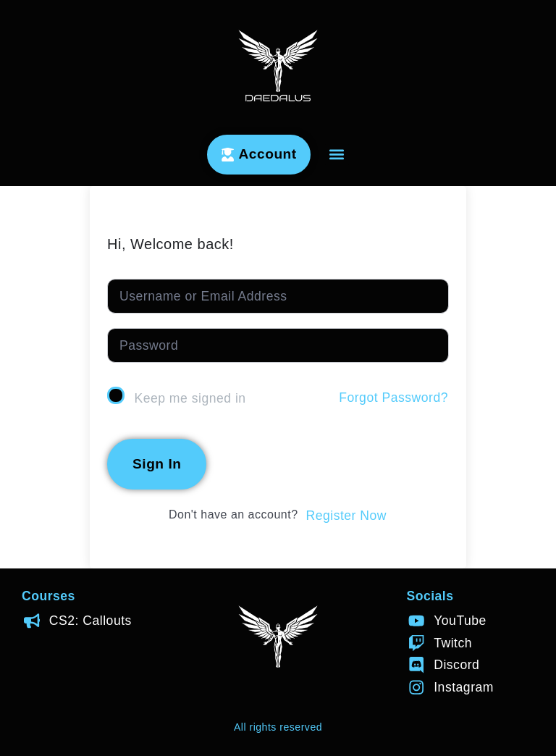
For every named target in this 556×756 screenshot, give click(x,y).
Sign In (157, 464)
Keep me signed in (190, 398)
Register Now (346, 516)
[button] (337, 155)
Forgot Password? (393, 398)
